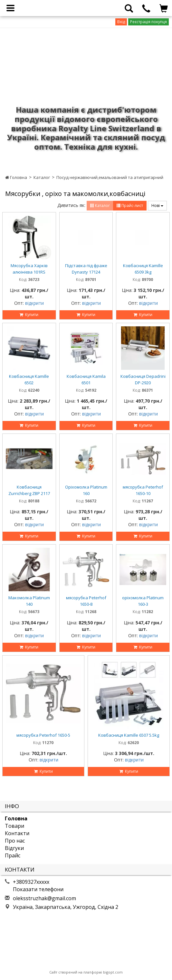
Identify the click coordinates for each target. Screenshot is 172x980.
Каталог (42, 177)
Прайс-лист (130, 205)
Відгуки (14, 848)
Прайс (13, 855)
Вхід (121, 22)
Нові (157, 205)
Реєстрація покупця (148, 22)
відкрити (34, 303)
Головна (16, 177)
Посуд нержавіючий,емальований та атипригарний (110, 177)
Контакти (17, 833)
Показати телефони (38, 889)
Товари (14, 826)
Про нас (15, 841)
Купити (29, 315)
